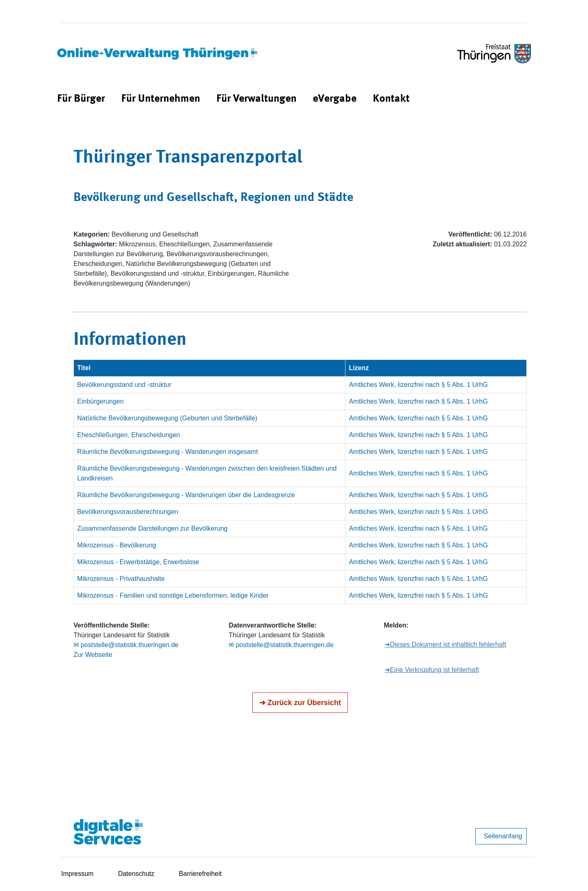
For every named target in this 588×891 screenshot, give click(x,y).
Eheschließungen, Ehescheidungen (129, 435)
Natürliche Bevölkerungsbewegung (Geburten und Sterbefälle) (167, 418)
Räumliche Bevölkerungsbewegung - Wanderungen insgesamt (167, 452)
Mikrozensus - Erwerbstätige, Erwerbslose (138, 562)
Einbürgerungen (100, 401)
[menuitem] (81, 99)
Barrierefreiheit (200, 874)
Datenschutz (136, 874)
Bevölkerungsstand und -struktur (124, 385)
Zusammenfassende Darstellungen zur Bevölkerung (152, 528)
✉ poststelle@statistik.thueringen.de (126, 645)
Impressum (77, 874)
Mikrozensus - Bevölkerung (117, 545)
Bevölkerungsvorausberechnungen (128, 512)
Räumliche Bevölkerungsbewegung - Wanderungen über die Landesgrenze (186, 495)
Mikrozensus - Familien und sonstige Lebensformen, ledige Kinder (173, 595)
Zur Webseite (93, 655)
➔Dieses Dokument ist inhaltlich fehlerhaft (445, 644)
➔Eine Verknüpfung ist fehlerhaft (432, 670)
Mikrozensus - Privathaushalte (121, 579)
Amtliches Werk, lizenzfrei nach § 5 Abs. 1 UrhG (418, 385)
